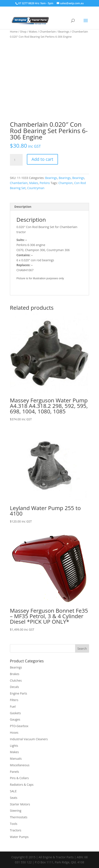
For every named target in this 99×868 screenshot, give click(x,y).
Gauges (15, 719)
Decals (14, 687)
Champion (65, 183)
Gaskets (15, 713)
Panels (14, 772)
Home (14, 32)
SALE (13, 791)
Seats (14, 798)
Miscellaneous (20, 765)
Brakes (15, 674)
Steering (16, 811)
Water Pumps (19, 837)
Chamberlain (48, 32)
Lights (14, 746)
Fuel (13, 706)
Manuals (16, 759)
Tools (14, 824)
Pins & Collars (19, 778)
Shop (23, 32)
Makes (33, 32)
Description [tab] (23, 207)
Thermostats (19, 817)
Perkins (45, 183)
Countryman (36, 188)
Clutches (16, 680)
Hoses (14, 733)
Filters (14, 700)
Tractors (16, 830)
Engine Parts (19, 693)
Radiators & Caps (22, 785)
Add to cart (42, 159)
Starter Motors (20, 804)
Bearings (64, 32)
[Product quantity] (16, 160)
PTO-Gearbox (19, 726)
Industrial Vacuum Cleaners (29, 739)
